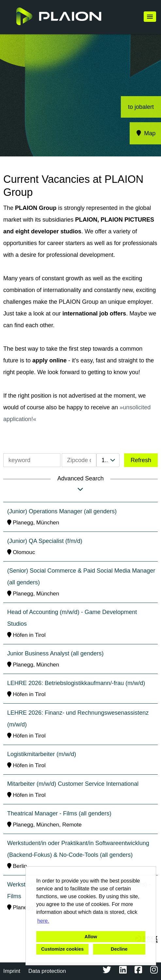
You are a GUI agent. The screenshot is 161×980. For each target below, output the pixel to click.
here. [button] (43, 921)
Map (145, 133)
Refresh (141, 460)
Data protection (47, 971)
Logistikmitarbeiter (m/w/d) (42, 754)
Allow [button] (91, 937)
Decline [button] (119, 949)
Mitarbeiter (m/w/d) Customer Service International (73, 784)
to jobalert (141, 107)
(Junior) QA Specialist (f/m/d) (45, 541)
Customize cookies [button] (62, 949)
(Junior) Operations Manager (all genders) (62, 511)
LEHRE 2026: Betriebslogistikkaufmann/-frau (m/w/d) (76, 683)
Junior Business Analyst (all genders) (55, 653)
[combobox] (108, 460)
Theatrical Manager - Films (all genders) (59, 813)
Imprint (12, 971)
